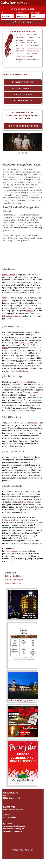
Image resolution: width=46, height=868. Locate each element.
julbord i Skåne (26, 502)
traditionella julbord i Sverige (14, 520)
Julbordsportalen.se (14, 2)
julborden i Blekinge (33, 332)
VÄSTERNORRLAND (34, 48)
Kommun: (23, 15)
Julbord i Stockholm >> (14, 576)
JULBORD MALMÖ (23, 95)
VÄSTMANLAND (33, 51)
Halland (19, 361)
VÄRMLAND (31, 43)
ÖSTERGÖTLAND (33, 59)
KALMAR (19, 54)
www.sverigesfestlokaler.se (14, 826)
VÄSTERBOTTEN (33, 46)
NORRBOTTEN (21, 59)
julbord (5, 300)
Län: (7, 15)
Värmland (7, 425)
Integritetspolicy (10, 817)
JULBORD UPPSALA (23, 101)
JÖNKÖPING (20, 51)
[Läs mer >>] (23, 604)
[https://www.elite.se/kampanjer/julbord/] (23, 142)
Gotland (29, 382)
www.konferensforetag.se (13, 829)
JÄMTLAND (20, 48)
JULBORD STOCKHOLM (23, 82)
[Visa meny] (43, 3)
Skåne (8, 335)
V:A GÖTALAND (33, 54)
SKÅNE (18, 62)
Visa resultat (22, 22)
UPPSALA (30, 40)
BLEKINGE (19, 35)
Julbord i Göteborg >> (14, 580)
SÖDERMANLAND (33, 37)
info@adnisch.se (16, 810)
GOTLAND (19, 40)
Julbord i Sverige (9, 275)
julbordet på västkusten (12, 316)
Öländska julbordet (30, 392)
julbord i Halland (21, 371)
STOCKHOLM (32, 35)
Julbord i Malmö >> (13, 583)
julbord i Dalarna (33, 423)
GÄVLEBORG (20, 43)
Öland (19, 382)
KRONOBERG (20, 56)
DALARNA (19, 37)
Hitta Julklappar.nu (12, 551)
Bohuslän (30, 311)
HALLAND (19, 46)
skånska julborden (26, 343)
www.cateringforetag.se (13, 831)
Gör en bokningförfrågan (23, 126)
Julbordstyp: (38, 15)
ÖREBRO (30, 56)
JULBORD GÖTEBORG (23, 88)
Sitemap (6, 815)
